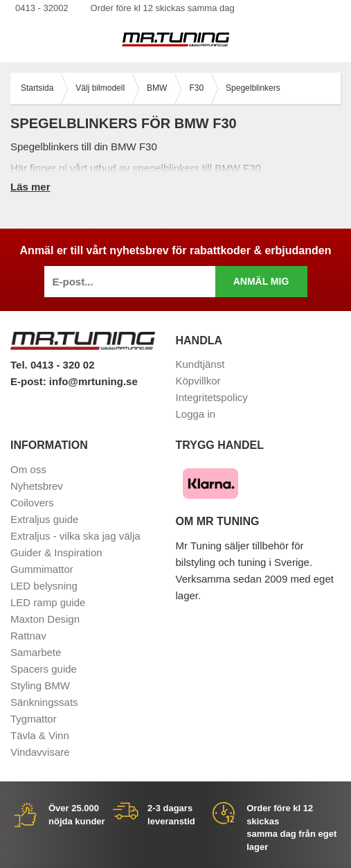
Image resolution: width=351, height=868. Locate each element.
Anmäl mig (261, 281)
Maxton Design (45, 619)
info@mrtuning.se (93, 381)
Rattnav (28, 636)
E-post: (30, 381)
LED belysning (44, 586)
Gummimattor (42, 569)
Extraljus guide (44, 519)
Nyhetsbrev (37, 486)
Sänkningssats (44, 702)
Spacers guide (44, 669)
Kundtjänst (200, 364)
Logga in (196, 414)
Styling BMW (40, 685)
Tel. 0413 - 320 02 (52, 365)
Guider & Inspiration (56, 552)
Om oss (28, 469)
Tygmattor (34, 719)
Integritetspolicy (212, 397)
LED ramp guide (48, 602)
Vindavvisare (40, 752)
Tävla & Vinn (40, 735)
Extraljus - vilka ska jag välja (75, 536)
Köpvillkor (198, 381)
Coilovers (32, 503)
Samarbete (36, 652)
